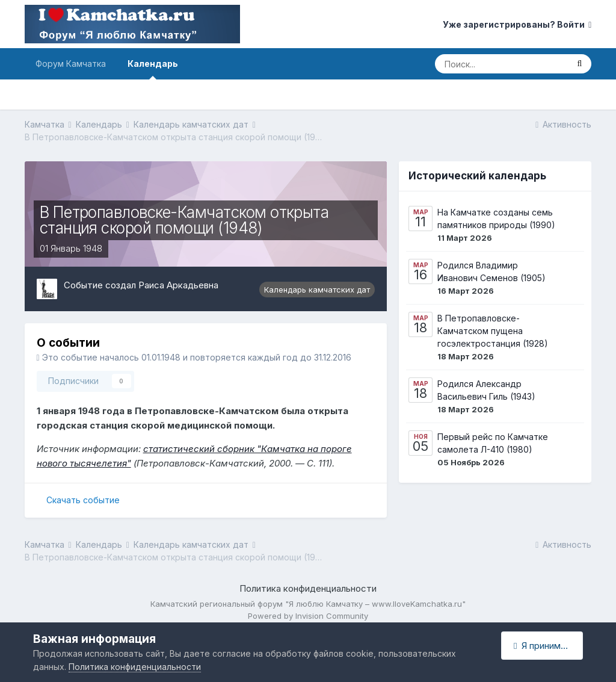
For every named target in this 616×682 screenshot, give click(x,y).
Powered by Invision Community (308, 616)
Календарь (153, 69)
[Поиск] (501, 64)
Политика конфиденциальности (308, 588)
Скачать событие (83, 500)
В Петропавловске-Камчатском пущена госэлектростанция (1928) (493, 331)
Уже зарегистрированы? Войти (517, 24)
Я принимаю (543, 646)
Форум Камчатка (71, 64)
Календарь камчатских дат (317, 290)
